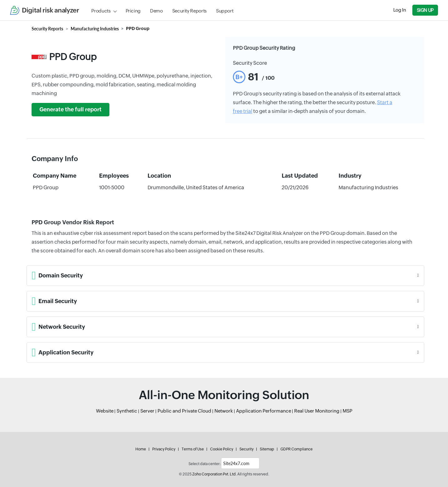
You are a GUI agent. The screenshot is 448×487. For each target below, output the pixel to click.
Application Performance (264, 411)
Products (101, 11)
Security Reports (189, 11)
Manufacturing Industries (95, 29)
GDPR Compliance (297, 449)
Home (141, 449)
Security (247, 449)
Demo (156, 11)
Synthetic (127, 411)
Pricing (133, 11)
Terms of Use (193, 449)
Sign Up (425, 10)
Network (224, 411)
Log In (400, 10)
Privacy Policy (164, 449)
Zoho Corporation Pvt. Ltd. (214, 474)
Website (105, 411)
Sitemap (267, 449)
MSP (347, 411)
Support (225, 11)
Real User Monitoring (317, 411)
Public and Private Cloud (184, 411)
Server (147, 411)
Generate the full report (70, 109)
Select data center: (204, 464)
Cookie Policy (222, 449)
